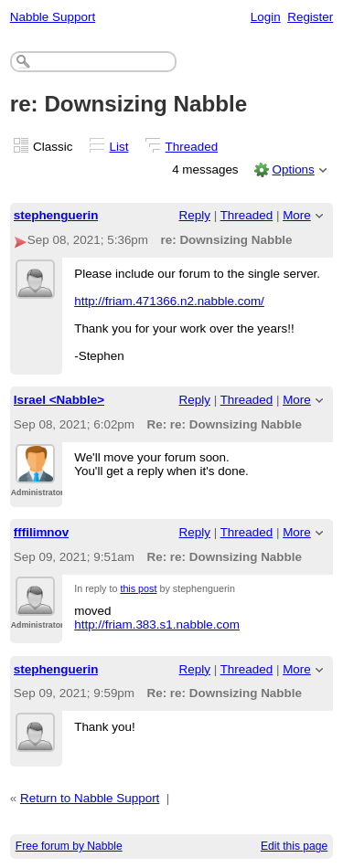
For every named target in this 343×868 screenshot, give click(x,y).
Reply (195, 215)
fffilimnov (41, 532)
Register (310, 17)
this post (138, 588)
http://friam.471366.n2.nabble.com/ (169, 301)
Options (293, 169)
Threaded (192, 147)
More (297, 215)
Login (266, 17)
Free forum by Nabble (69, 846)
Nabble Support (53, 17)
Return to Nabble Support (90, 798)
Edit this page (294, 846)
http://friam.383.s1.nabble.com (157, 625)
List (119, 147)
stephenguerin (56, 215)
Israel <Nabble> (59, 400)
